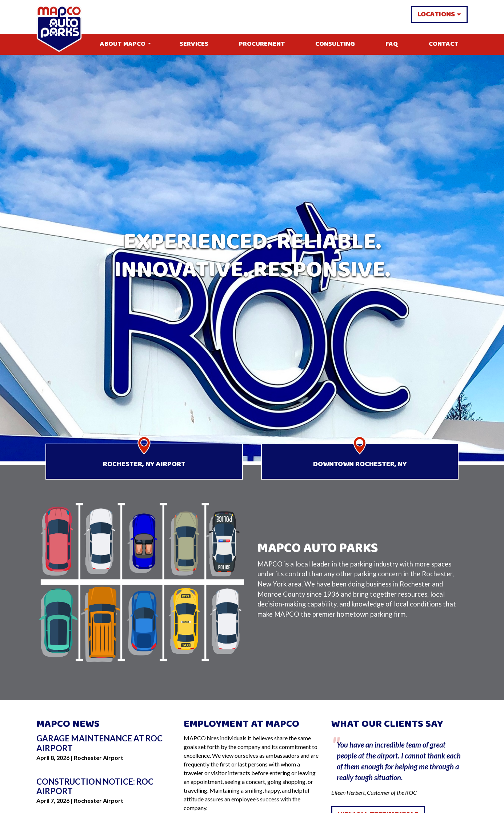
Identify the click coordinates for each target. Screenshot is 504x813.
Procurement (262, 44)
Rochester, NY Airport (144, 464)
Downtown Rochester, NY (360, 464)
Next (473, 765)
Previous (326, 765)
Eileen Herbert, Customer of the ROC (399, 765)
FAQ (392, 44)
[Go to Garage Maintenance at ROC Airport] (105, 744)
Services (194, 44)
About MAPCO (123, 44)
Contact (444, 44)
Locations (436, 14)
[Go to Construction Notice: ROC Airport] (105, 787)
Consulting (335, 44)
